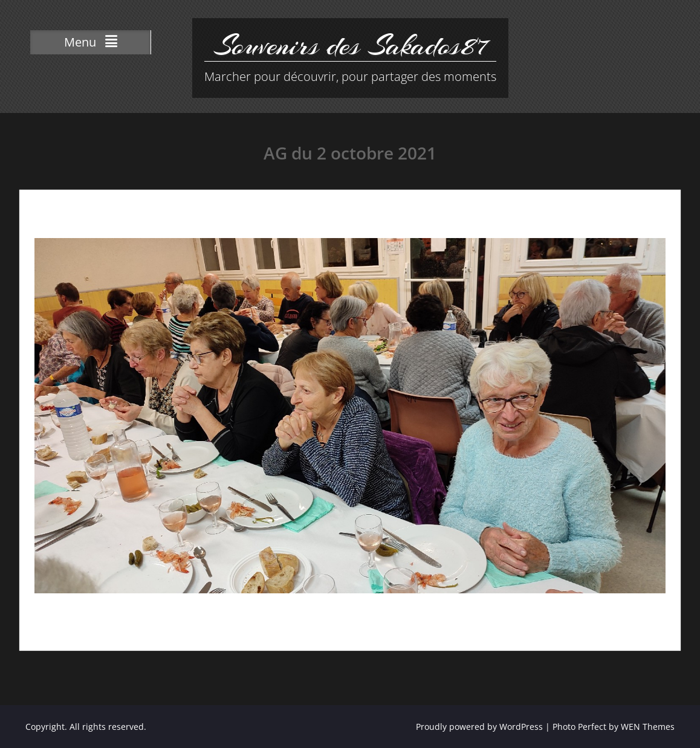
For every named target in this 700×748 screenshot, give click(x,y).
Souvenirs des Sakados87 (350, 45)
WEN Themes (648, 727)
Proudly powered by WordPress (479, 727)
